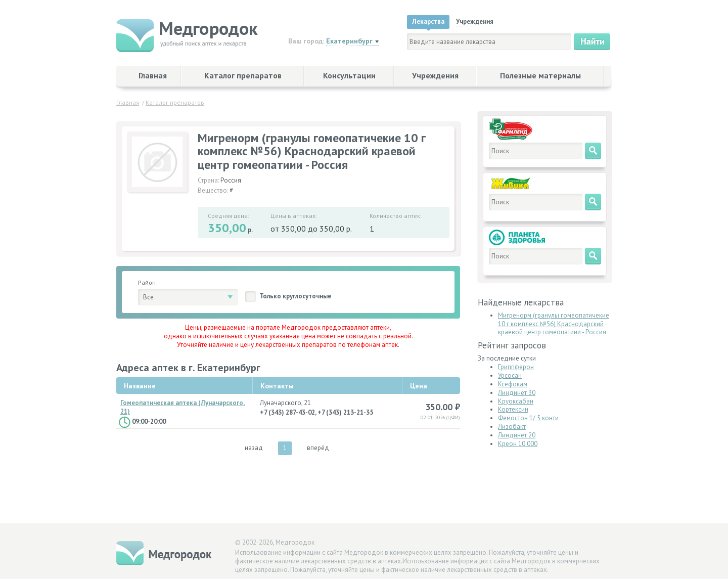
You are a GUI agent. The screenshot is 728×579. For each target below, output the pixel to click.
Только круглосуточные (295, 296)
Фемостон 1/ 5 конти (528, 418)
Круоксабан (516, 401)
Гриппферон (516, 367)
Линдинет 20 (517, 435)
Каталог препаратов (243, 75)
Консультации (349, 75)
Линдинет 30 (517, 393)
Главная (153, 75)
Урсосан (510, 375)
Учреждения (435, 75)
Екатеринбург (349, 41)
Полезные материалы (540, 75)
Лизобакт (512, 427)
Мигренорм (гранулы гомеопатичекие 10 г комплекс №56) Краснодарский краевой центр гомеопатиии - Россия (554, 324)
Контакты (277, 386)
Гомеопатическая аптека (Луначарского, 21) (183, 407)
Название (140, 386)
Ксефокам (513, 384)
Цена (419, 386)
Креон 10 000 (518, 444)
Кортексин (513, 409)
